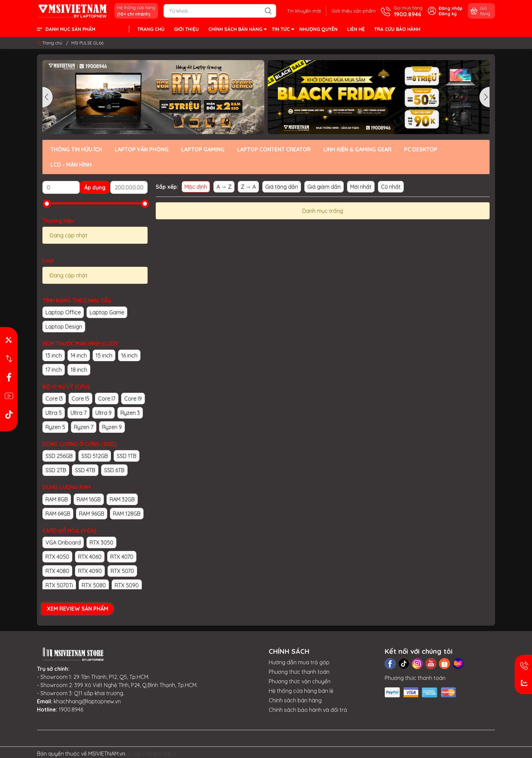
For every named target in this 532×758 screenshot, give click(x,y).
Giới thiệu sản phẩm (354, 11)
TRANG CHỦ (151, 29)
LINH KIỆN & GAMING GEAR (357, 149)
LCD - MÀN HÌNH (71, 165)
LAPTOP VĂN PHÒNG (142, 149)
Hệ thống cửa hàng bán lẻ (301, 691)
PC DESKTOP (421, 149)
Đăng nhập (451, 8)
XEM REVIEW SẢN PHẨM (78, 609)
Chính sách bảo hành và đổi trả (308, 710)
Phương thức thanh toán (299, 672)
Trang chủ (50, 43)
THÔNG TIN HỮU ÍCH (76, 149)
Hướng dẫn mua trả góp (299, 662)
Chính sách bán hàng (295, 700)
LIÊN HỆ (356, 29)
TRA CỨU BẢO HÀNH (397, 29)
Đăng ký (448, 14)
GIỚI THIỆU (186, 29)
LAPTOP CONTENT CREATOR (274, 149)
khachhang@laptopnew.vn (87, 701)
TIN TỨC (283, 30)
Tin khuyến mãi (304, 11)
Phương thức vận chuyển (300, 681)
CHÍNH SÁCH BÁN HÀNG (237, 30)
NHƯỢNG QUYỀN (318, 29)
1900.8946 (71, 709)
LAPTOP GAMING (203, 149)
